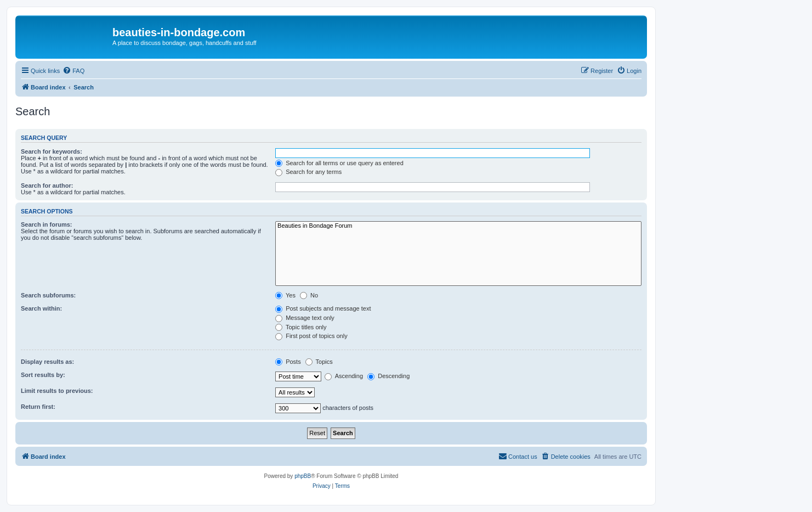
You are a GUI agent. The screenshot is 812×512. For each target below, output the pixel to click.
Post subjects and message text (323, 308)
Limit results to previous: (57, 391)
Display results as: (47, 362)
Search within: (41, 308)
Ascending (344, 376)
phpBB (303, 476)
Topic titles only (301, 327)
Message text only (305, 318)
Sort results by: (43, 375)
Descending (388, 376)
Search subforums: (48, 295)
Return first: (38, 407)
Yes (285, 295)
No (309, 295)
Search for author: (47, 185)
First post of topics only (311, 336)
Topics (319, 362)
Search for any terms (308, 172)
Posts (288, 362)
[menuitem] (73, 71)
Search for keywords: (52, 151)
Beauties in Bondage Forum (458, 226)
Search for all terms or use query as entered (339, 163)
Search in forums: (47, 224)
